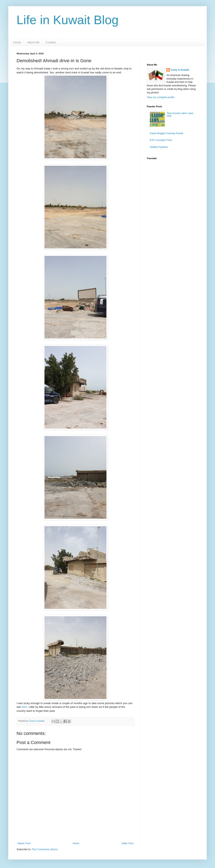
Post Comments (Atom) (45, 849)
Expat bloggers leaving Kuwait (167, 133)
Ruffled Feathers (159, 147)
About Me (33, 42)
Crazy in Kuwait (180, 70)
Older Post (127, 843)
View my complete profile (161, 97)
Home (17, 42)
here (24, 707)
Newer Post (24, 843)
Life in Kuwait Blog (68, 20)
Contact (51, 42)
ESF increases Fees (161, 140)
